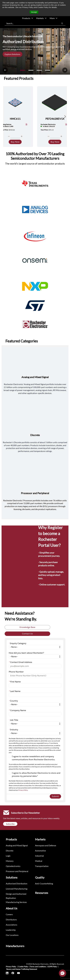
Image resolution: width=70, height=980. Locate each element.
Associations (12, 925)
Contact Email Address (21, 662)
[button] (62, 973)
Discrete (10, 851)
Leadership (11, 930)
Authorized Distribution (17, 883)
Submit (55, 796)
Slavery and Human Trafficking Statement (22, 969)
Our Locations (12, 935)
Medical (39, 861)
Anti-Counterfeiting (44, 883)
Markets (41, 18)
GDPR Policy (52, 967)
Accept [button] (34, 12)
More (54, 18)
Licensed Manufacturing (17, 889)
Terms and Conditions (38, 967)
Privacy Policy (23, 790)
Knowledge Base (27, 627)
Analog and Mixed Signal (17, 845)
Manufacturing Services (16, 902)
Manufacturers (15, 946)
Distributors (11, 920)
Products (28, 18)
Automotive (40, 851)
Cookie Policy (23, 967)
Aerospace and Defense (46, 845)
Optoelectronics (13, 866)
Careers (9, 914)
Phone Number (16, 672)
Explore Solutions (12, 54)
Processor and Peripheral (17, 871)
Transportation (42, 866)
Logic (8, 856)
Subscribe (10, 824)
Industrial (39, 856)
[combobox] (31, 23)
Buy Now (15, 142)
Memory (10, 861)
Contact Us (27, 634)
